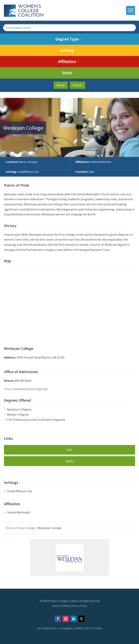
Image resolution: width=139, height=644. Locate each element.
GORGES (65, 606)
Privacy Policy (79, 606)
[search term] (69, 28)
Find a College (26, 528)
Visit (70, 450)
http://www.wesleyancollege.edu (26, 389)
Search (77, 85)
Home (10, 528)
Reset (61, 85)
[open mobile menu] (131, 10)
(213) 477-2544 (93, 628)
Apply (69, 461)
